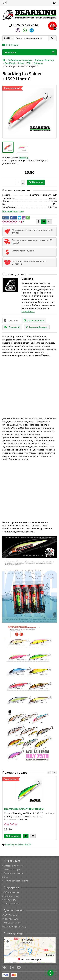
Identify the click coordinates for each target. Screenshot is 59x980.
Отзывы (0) (12, 327)
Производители (11, 904)
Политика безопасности (15, 881)
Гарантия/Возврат (37, 327)
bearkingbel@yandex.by (14, 926)
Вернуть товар (10, 896)
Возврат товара (11, 869)
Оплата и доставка (13, 873)
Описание (11, 320)
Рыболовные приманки (20, 60)
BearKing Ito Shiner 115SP (18, 63)
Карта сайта (9, 900)
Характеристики (34, 320)
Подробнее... (28, 311)
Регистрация (10, 45)
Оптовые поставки (13, 866)
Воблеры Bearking (44, 60)
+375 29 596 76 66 (11, 923)
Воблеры (38, 63)
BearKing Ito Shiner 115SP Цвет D (24, 809)
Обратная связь (11, 892)
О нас (6, 877)
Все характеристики (13, 211)
